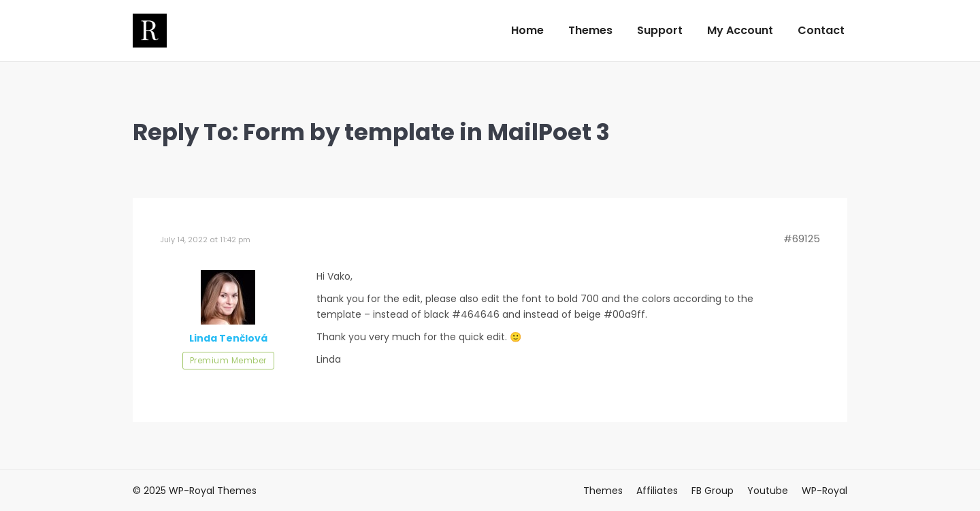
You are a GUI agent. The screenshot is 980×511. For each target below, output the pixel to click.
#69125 (802, 239)
